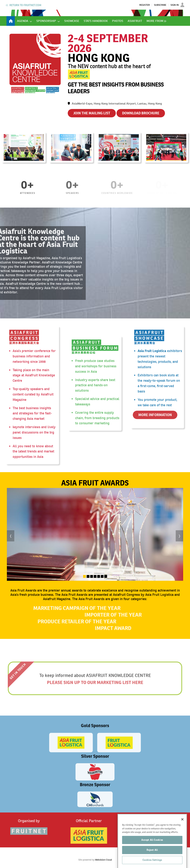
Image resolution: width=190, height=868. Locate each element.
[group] (155, 21)
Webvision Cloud (103, 860)
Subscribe (160, 5)
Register (145, 5)
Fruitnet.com (25, 5)
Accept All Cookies (152, 856)
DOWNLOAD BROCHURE (141, 113)
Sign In (175, 5)
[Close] (182, 835)
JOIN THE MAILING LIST (92, 113)
